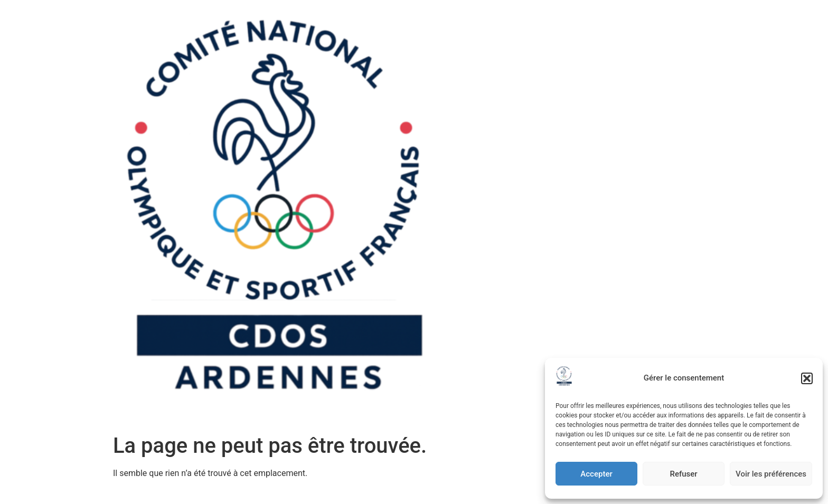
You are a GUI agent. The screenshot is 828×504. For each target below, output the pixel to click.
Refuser (683, 474)
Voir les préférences (771, 474)
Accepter (596, 474)
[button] (807, 378)
